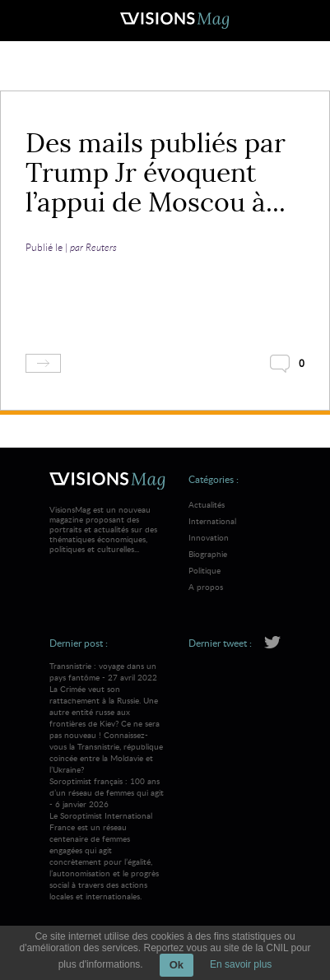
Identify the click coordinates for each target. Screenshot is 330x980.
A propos (206, 587)
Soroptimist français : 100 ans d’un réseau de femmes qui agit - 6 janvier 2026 (107, 838)
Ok (177, 965)
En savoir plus (241, 964)
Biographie (208, 554)
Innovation (209, 537)
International (212, 521)
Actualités (207, 504)
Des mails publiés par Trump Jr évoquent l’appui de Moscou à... (156, 173)
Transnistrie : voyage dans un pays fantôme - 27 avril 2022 (107, 718)
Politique (205, 570)
